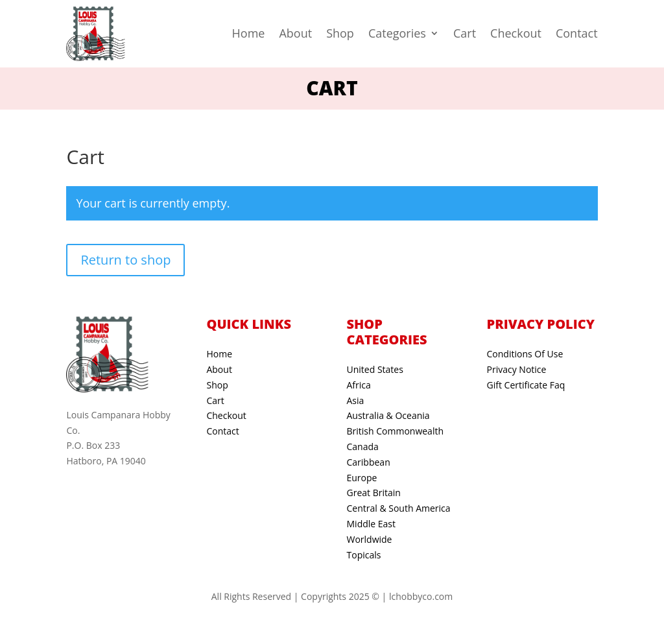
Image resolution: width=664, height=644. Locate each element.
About (295, 33)
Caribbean (369, 462)
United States (375, 369)
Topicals (364, 555)
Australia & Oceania (388, 415)
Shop (340, 33)
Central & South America (399, 508)
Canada (363, 447)
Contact (577, 33)
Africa (359, 385)
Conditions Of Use (525, 354)
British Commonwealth (396, 431)
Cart (465, 33)
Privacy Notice (517, 369)
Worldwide (370, 539)
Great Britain (374, 493)
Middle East (372, 524)
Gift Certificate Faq (526, 385)
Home (249, 33)
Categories (397, 33)
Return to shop (125, 260)
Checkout (516, 33)
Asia (356, 400)
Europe (362, 478)
